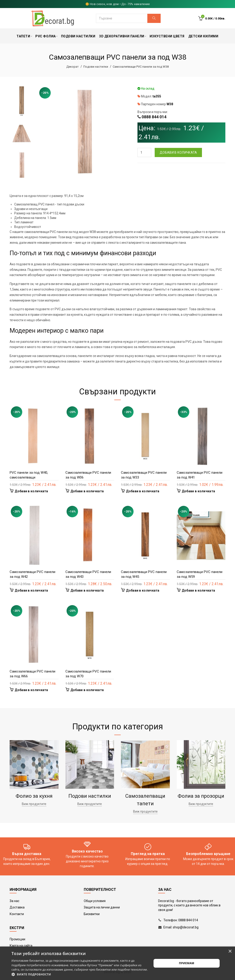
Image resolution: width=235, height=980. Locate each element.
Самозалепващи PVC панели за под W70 (88, 674)
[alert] (117, 963)
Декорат (73, 67)
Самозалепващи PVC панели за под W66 (32, 674)
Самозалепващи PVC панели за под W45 (144, 574)
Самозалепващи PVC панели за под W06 (88, 475)
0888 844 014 (154, 117)
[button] (80, 974)
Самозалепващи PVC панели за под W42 (32, 574)
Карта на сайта (21, 946)
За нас (14, 901)
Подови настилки (96, 67)
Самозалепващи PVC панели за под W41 (200, 475)
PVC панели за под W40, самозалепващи (29, 475)
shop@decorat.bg (186, 927)
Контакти (17, 914)
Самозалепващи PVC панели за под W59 (200, 574)
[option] (22, 101)
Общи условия (95, 901)
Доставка (17, 907)
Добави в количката (178, 152)
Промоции (17, 939)
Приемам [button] (187, 963)
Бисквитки (92, 914)
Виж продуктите (34, 804)
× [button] (230, 951)
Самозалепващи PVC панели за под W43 (88, 574)
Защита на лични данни (102, 907)
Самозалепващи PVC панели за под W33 (144, 475)
